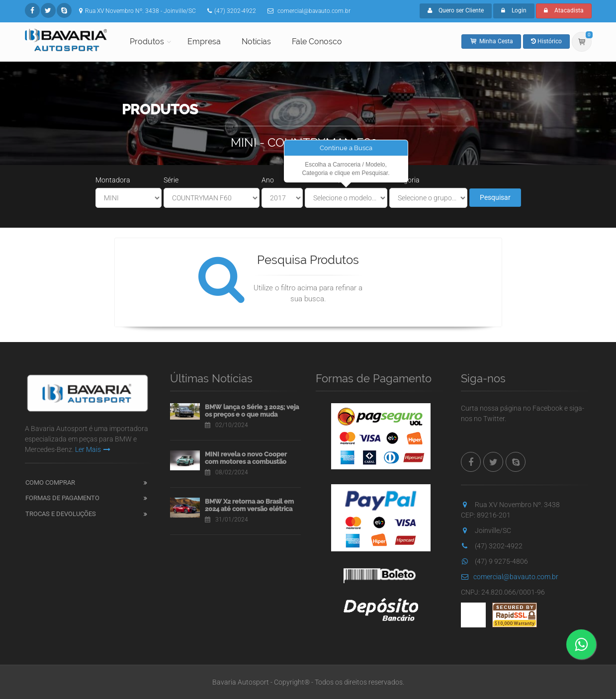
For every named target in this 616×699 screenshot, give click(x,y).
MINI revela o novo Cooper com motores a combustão (246, 458)
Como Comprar (50, 482)
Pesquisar (495, 197)
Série (171, 180)
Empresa (204, 42)
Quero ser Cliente (456, 10)
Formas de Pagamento (62, 498)
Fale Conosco (317, 42)
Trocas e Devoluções (61, 514)
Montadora (113, 180)
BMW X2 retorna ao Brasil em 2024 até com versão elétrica (249, 505)
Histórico (546, 41)
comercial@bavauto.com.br (510, 577)
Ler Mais (93, 449)
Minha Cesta (491, 41)
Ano (268, 180)
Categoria (404, 180)
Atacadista (564, 10)
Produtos (147, 42)
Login (514, 10)
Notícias (256, 42)
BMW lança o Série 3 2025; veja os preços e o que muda (252, 411)
